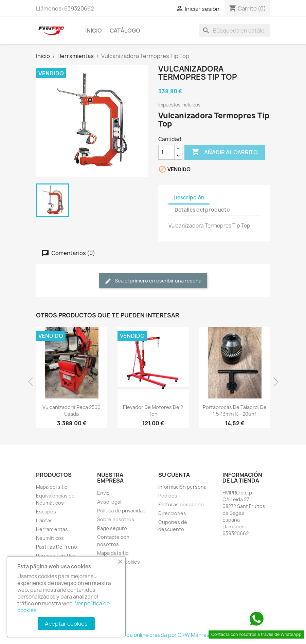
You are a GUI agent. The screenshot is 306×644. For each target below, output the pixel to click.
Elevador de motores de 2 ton (153, 411)
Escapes (46, 512)
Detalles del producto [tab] (202, 210)
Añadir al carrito (225, 152)
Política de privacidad (121, 511)
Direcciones (172, 513)
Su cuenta (174, 475)
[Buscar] (235, 31)
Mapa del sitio (52, 487)
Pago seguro (112, 528)
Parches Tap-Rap (56, 556)
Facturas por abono (181, 504)
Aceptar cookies (66, 624)
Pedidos (168, 496)
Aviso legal (109, 502)
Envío (103, 493)
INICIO (94, 31)
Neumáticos (50, 538)
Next (274, 382)
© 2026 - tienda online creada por (136, 635)
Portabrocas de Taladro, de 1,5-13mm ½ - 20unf (235, 411)
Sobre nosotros (116, 519)
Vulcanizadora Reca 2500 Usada (71, 411)
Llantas (44, 520)
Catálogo (125, 31)
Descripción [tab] (189, 198)
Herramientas (52, 529)
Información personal (183, 487)
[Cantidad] (166, 152)
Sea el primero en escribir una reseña (153, 281)
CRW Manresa (195, 635)
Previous (33, 382)
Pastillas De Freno (57, 547)
